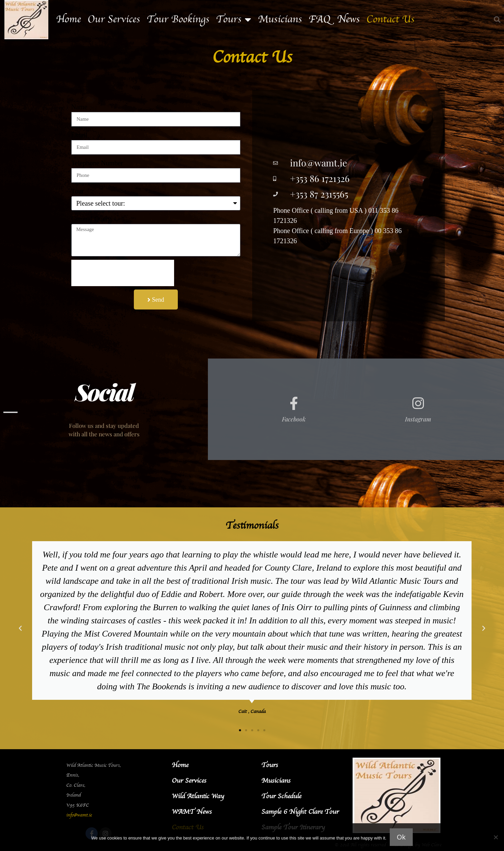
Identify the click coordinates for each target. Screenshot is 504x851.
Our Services (114, 20)
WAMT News (192, 812)
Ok (401, 837)
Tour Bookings (178, 20)
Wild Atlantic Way (198, 796)
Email (79, 135)
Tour (78, 191)
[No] (496, 837)
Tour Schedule (281, 796)
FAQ (319, 20)
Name (79, 107)
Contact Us (390, 20)
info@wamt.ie (79, 815)
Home (68, 20)
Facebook (294, 419)
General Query (91, 219)
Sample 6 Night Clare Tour (300, 812)
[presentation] (123, 273)
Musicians (280, 20)
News (348, 20)
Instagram (418, 419)
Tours (234, 20)
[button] (497, 20)
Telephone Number (97, 163)
